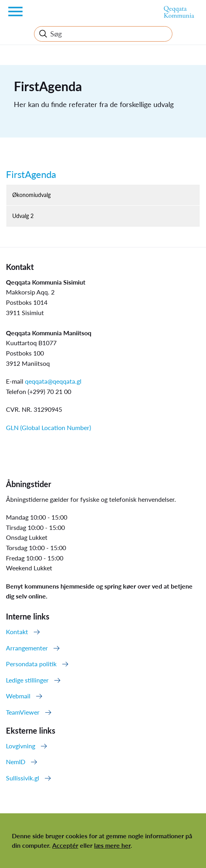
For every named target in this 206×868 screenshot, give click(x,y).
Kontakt (17, 632)
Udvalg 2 (23, 216)
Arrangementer (27, 648)
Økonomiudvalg (31, 195)
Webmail (18, 696)
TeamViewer (23, 712)
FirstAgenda (31, 174)
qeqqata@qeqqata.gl (53, 381)
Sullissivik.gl (23, 778)
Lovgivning (21, 746)
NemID (16, 762)
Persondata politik (31, 664)
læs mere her (112, 845)
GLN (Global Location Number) (48, 427)
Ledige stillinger (27, 680)
